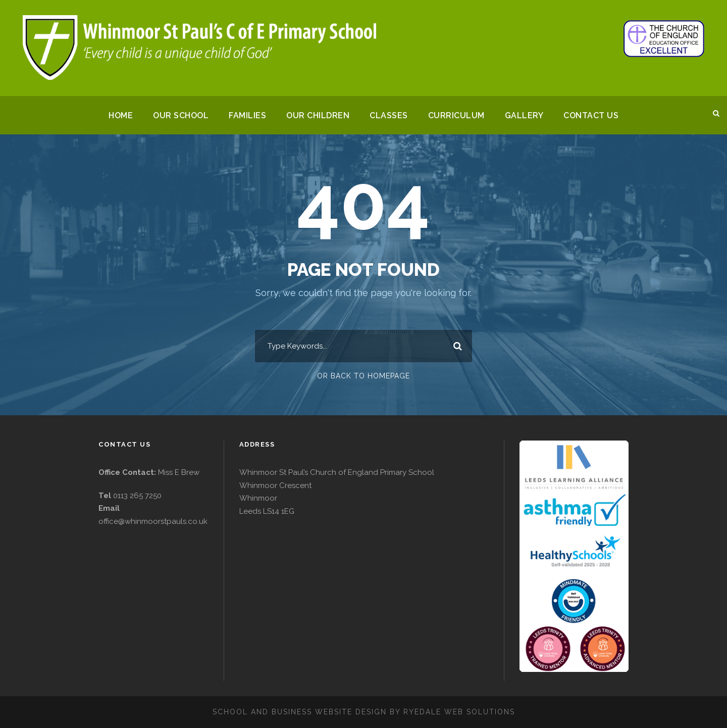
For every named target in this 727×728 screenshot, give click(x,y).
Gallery (528, 115)
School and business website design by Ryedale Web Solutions (363, 711)
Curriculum (460, 115)
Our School (177, 115)
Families (246, 115)
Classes (391, 115)
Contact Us (596, 115)
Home (116, 115)
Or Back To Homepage (364, 376)
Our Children (318, 115)
